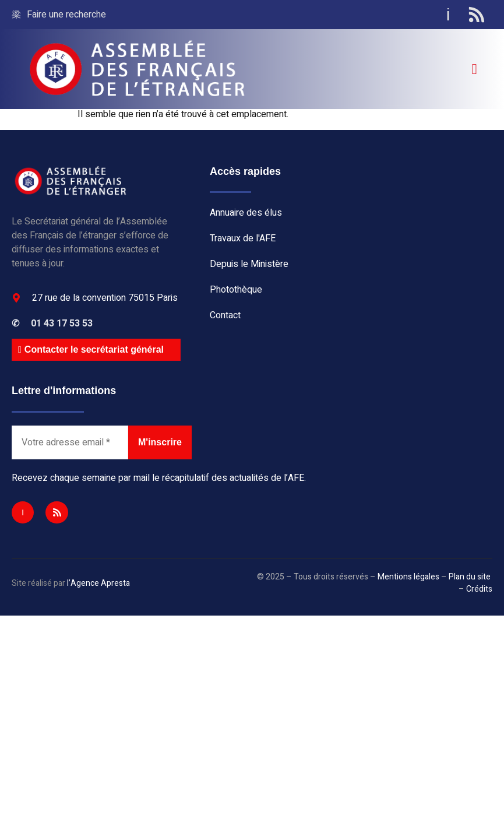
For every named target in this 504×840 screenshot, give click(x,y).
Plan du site (470, 577)
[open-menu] (474, 69)
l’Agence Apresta (98, 583)
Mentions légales (408, 577)
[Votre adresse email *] (70, 442)
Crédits (479, 589)
